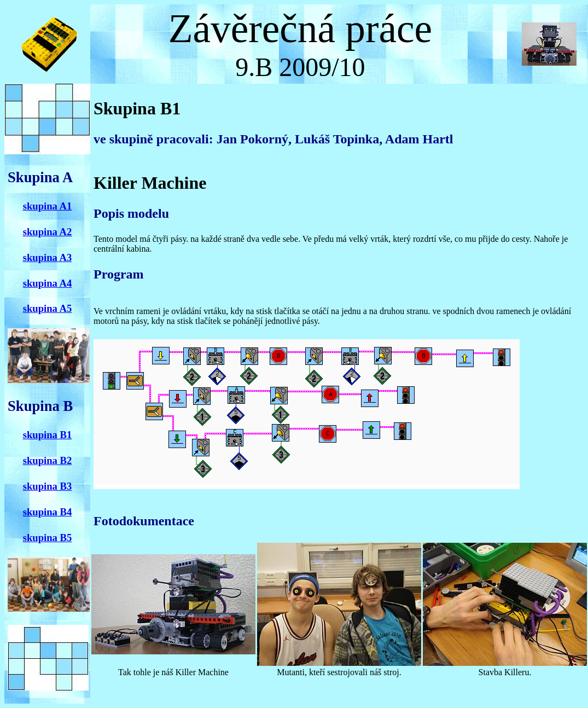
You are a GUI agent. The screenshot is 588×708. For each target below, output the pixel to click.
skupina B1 (48, 435)
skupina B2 (48, 460)
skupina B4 (48, 512)
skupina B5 (48, 538)
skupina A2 (48, 232)
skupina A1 (48, 206)
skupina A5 (48, 308)
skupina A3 (48, 257)
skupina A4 (48, 283)
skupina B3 (48, 486)
